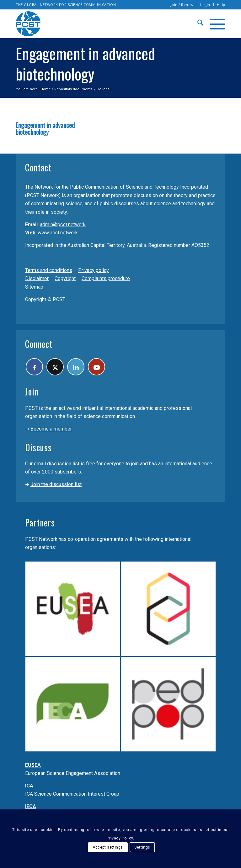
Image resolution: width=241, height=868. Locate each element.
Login (205, 5)
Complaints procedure (106, 278)
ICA (29, 786)
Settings (142, 847)
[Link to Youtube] (96, 367)
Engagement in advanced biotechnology (45, 128)
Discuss (38, 447)
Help (221, 5)
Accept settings (108, 847)
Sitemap (34, 287)
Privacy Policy (120, 838)
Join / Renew (182, 5)
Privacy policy (94, 270)
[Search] (197, 24)
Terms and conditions (49, 270)
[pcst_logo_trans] (28, 24)
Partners (40, 523)
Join (32, 392)
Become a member (51, 429)
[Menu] (214, 24)
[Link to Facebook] (34, 367)
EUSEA (33, 765)
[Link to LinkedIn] (76, 367)
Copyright (65, 278)
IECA (31, 806)
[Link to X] (55, 367)
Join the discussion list (56, 484)
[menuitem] (182, 5)
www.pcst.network (58, 233)
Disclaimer (37, 278)
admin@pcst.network (63, 225)
